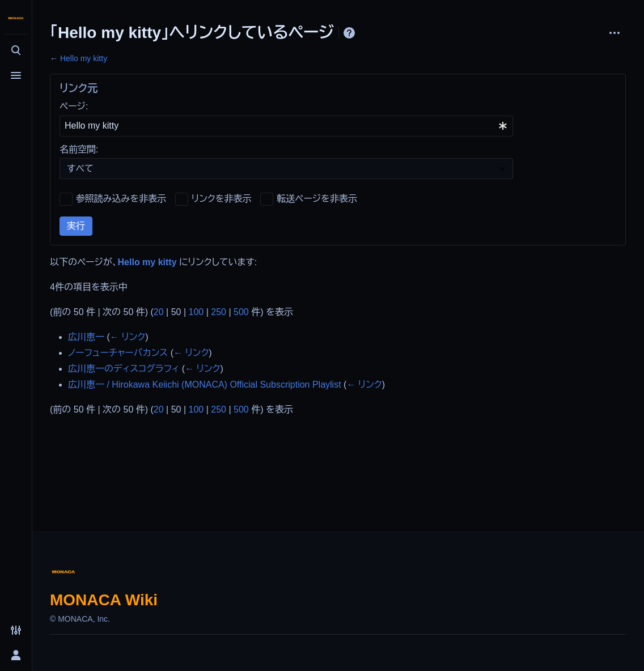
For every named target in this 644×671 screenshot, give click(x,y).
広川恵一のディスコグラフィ (124, 369)
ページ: (74, 106)
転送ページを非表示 (317, 199)
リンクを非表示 (222, 199)
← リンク (128, 337)
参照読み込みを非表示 (121, 199)
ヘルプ (349, 33)
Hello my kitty (84, 58)
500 (241, 312)
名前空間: (79, 149)
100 (196, 312)
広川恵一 (86, 337)
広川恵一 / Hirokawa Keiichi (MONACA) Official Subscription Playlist (205, 385)
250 (219, 312)
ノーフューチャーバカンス (118, 353)
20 (159, 312)
